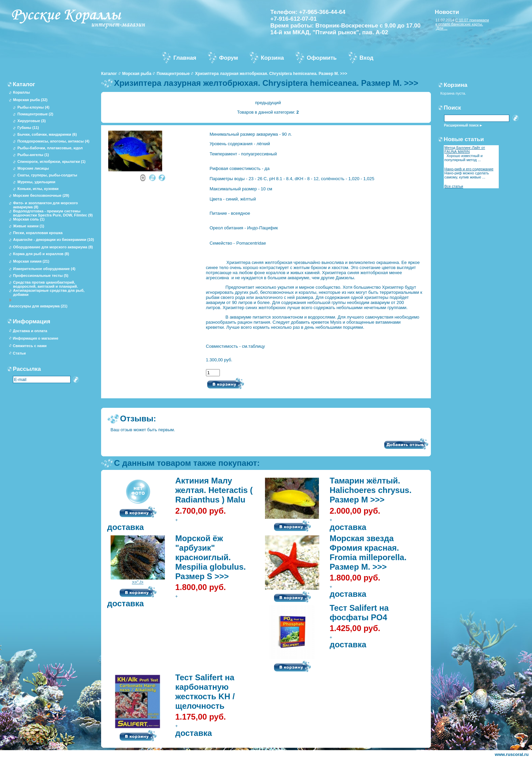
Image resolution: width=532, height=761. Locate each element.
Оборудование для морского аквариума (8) (53, 247)
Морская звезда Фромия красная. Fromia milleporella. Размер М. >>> (368, 553)
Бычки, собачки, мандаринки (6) (47, 134)
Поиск (452, 108)
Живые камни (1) (28, 226)
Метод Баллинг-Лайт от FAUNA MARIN (465, 150)
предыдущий (268, 103)
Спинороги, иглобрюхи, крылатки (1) (51, 161)
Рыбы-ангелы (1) (33, 155)
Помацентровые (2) (35, 114)
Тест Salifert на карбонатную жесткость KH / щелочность (205, 692)
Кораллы (21, 92)
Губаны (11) (28, 128)
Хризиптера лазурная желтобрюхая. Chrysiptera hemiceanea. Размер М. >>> (271, 74)
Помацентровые (173, 74)
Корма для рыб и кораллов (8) (41, 254)
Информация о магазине (36, 338)
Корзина (456, 85)
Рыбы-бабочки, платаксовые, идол (50, 148)
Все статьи (454, 186)
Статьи (19, 353)
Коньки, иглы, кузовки (38, 189)
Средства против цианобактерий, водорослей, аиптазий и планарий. (45, 284)
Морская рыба (137, 74)
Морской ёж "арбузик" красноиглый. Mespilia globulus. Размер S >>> (210, 557)
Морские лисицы (33, 168)
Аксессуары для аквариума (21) (38, 306)
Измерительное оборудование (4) (44, 269)
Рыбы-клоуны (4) (33, 107)
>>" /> (138, 580)
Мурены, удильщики (36, 182)
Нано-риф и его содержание (469, 169)
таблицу (257, 346)
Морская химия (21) (31, 261)
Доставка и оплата (30, 331)
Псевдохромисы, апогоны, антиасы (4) (53, 141)
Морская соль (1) (29, 219)
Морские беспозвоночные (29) (41, 195)
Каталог (109, 74)
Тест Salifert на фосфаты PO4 (359, 613)
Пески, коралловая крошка (38, 233)
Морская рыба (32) (30, 100)
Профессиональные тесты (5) (41, 275)
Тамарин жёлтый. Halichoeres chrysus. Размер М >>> (370, 490)
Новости (447, 12)
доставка (126, 527)
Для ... (442, 28)
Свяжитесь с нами (30, 346)
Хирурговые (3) (31, 121)
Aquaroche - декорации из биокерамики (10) (53, 240)
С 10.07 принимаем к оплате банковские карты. (462, 22)
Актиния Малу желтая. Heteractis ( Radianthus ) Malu (214, 490)
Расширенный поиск (461, 125)
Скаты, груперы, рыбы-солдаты (47, 175)
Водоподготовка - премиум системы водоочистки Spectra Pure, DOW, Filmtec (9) (53, 213)
